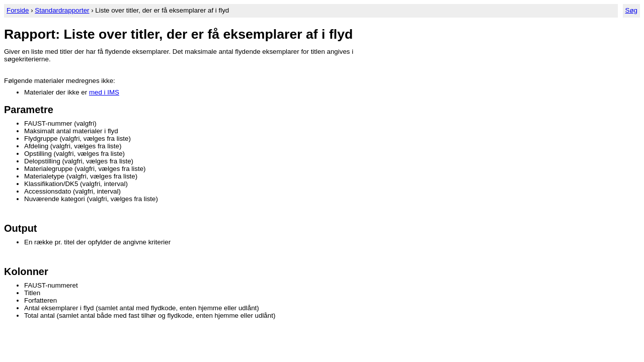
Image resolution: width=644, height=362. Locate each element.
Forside (18, 10)
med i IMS (104, 92)
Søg (631, 10)
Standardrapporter (62, 10)
